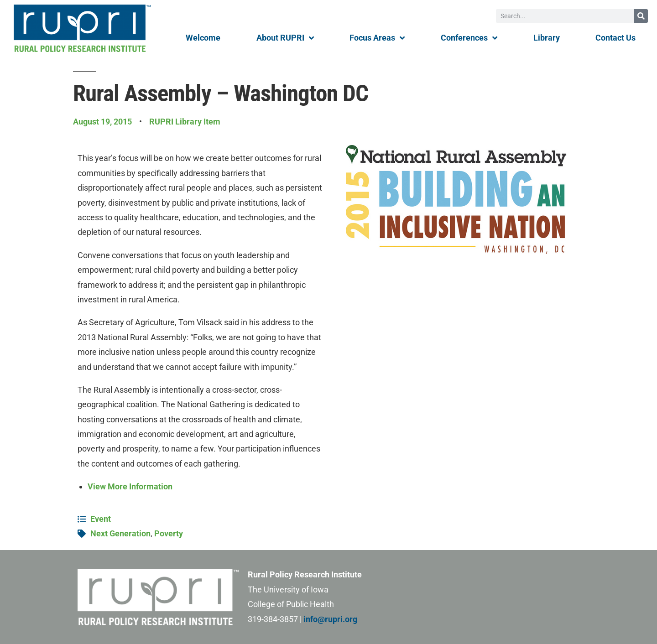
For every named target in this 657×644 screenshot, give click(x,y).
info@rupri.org (330, 619)
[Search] (641, 16)
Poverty (169, 533)
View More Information (130, 486)
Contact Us (615, 38)
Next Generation (120, 533)
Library (547, 38)
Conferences (469, 38)
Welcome (203, 38)
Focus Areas (377, 38)
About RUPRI (285, 38)
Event (101, 519)
